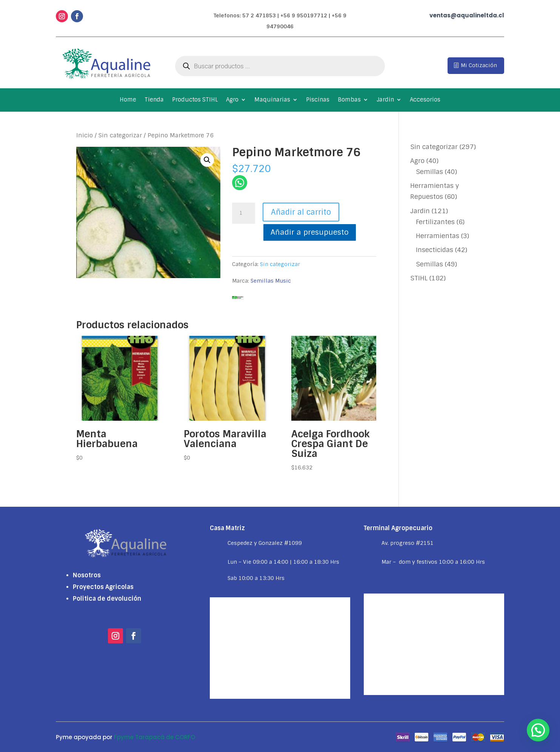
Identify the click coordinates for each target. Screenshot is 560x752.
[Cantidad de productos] (243, 213)
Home (128, 100)
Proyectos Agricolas (103, 587)
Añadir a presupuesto (310, 232)
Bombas (349, 100)
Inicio (85, 135)
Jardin (385, 100)
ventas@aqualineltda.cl (467, 15)
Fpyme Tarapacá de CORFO (155, 737)
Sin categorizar (120, 135)
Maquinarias (272, 100)
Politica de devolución (107, 599)
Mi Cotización (479, 65)
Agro (232, 100)
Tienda (154, 100)
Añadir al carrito (301, 212)
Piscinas (318, 100)
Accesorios (425, 100)
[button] (207, 160)
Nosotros (87, 575)
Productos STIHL (195, 100)
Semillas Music (271, 281)
